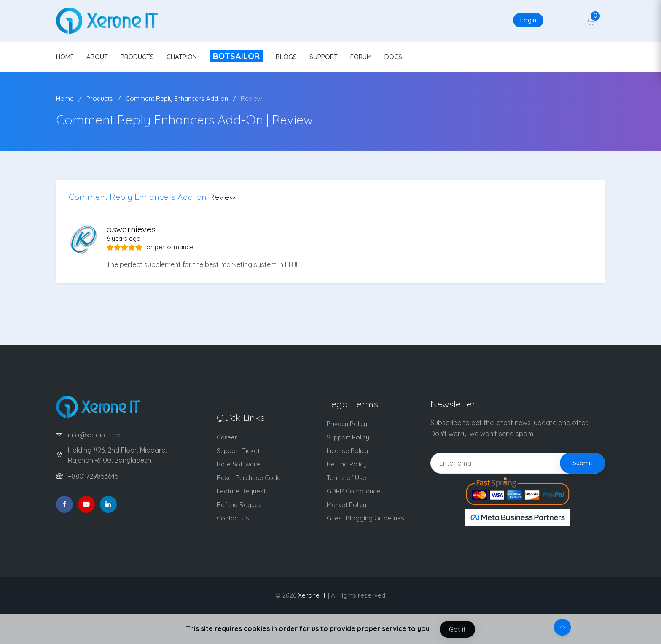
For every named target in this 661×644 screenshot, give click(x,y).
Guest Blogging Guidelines (365, 518)
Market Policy (347, 505)
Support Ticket (238, 451)
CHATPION (182, 57)
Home (65, 98)
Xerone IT (312, 595)
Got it (457, 629)
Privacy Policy (347, 424)
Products (100, 98)
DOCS (393, 57)
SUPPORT (324, 57)
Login (528, 20)
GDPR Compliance (353, 491)
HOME (65, 57)
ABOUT (97, 57)
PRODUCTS (137, 57)
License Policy (347, 451)
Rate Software (238, 464)
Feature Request (241, 491)
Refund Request (240, 505)
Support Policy (348, 437)
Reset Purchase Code (249, 478)
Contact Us (233, 518)
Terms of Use (347, 478)
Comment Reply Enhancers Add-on (177, 98)
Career (227, 437)
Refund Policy (347, 464)
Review (251, 98)
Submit (582, 463)
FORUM (361, 57)
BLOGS (286, 57)
